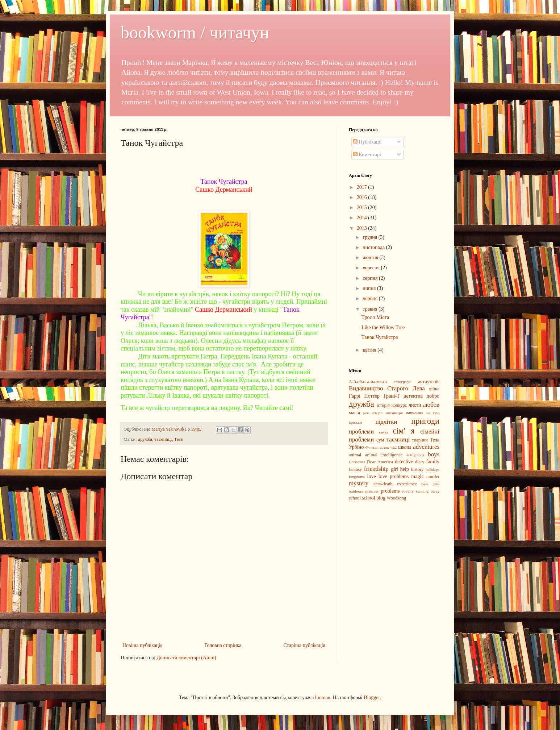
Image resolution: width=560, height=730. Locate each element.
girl (394, 469)
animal (355, 455)
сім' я (404, 431)
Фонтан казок (377, 447)
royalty (408, 491)
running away (428, 491)
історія (383, 405)
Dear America (380, 462)
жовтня (371, 258)
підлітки (386, 422)
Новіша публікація (143, 645)
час (394, 447)
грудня (370, 237)
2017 (363, 187)
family (433, 462)
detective (404, 462)
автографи (403, 382)
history (417, 469)
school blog (374, 498)
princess (372, 491)
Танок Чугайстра (380, 337)
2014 (363, 218)
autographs (415, 455)
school (355, 498)
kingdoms (357, 477)
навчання (415, 413)
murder (433, 477)
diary (420, 462)
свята (383, 432)
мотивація (394, 413)
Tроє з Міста (375, 317)
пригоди (425, 421)
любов (431, 405)
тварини (420, 440)
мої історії (373, 413)
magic (417, 476)
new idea (430, 484)
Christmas (357, 462)
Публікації (367, 142)
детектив (413, 396)
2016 (363, 197)
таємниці (163, 439)
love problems (394, 476)
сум (380, 440)
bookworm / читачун (195, 32)
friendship (376, 469)
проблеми (361, 432)
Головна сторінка (223, 645)
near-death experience (395, 484)
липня (370, 288)
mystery (359, 483)
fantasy (355, 469)
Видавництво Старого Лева (387, 388)
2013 (363, 228)
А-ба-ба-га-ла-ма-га (368, 382)
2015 (363, 208)
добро (433, 396)
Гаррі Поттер (364, 396)
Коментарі (367, 155)
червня (371, 298)
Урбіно (356, 447)
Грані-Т (392, 396)
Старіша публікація (304, 645)
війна (434, 389)
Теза (179, 439)
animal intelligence (384, 455)
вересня (372, 268)
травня (371, 309)
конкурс (399, 405)
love (372, 476)
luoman (323, 698)
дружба (145, 439)
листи (415, 405)
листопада (374, 247)
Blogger (372, 698)
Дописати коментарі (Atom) (186, 658)
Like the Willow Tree (383, 327)
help (405, 469)
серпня (371, 278)
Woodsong (397, 498)
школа (405, 447)
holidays (432, 469)
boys (434, 454)
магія (354, 413)
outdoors (356, 491)
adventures (426, 447)
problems (390, 491)
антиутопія (429, 382)
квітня (370, 350)
